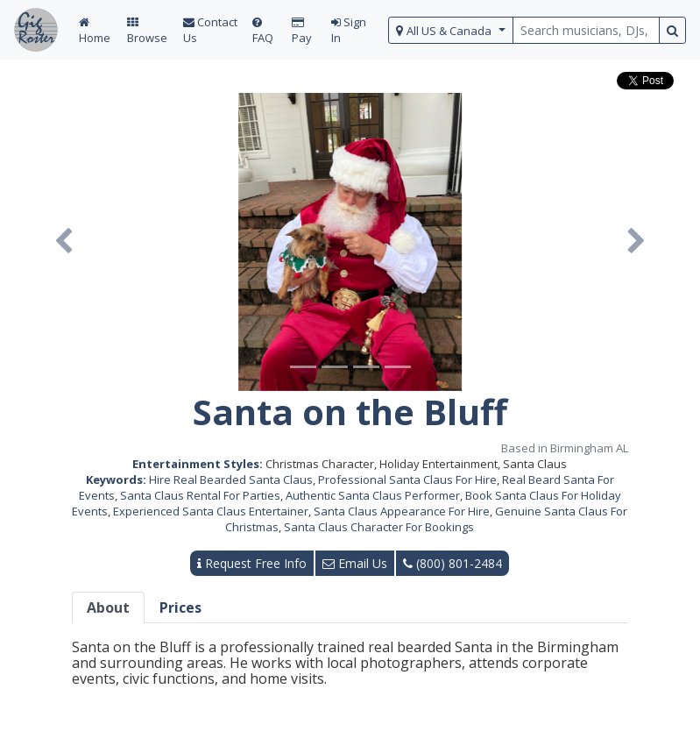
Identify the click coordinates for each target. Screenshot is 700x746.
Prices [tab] (180, 607)
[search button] (672, 30)
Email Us (355, 563)
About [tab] (108, 607)
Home (95, 31)
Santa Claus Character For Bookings (379, 527)
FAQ (263, 31)
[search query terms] (586, 30)
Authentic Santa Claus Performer (373, 495)
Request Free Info (252, 563)
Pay (302, 31)
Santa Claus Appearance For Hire (402, 511)
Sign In (349, 30)
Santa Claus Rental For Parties (200, 495)
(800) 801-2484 (453, 563)
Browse (147, 31)
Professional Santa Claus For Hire (407, 480)
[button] (64, 242)
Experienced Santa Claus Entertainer (211, 511)
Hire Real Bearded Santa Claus (231, 480)
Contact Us (210, 30)
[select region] (451, 30)
